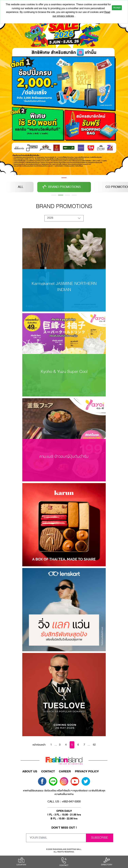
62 (94, 745)
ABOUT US (30, 772)
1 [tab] (64, 178)
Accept (117, 8)
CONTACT (48, 772)
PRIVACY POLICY (87, 772)
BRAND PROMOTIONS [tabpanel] (64, 187)
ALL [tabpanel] (21, 187)
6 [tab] (74, 195)
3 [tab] (67, 195)
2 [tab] (61, 195)
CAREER (65, 772)
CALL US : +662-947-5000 (64, 802)
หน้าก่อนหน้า (39, 745)
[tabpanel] (64, 92)
